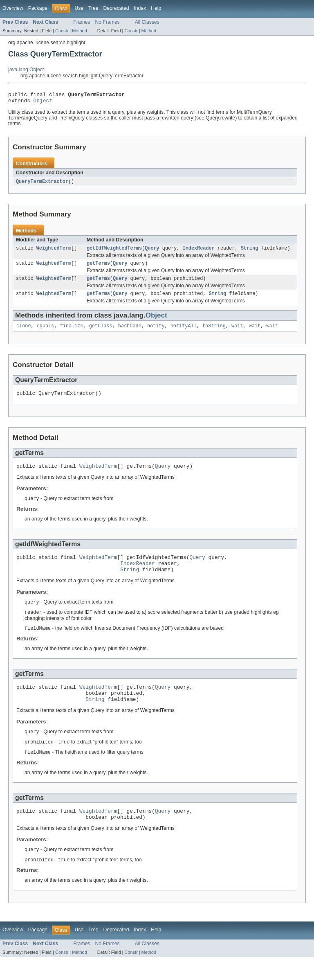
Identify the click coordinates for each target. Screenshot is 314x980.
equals (46, 333)
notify (156, 333)
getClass (101, 333)
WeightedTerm (54, 252)
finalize (72, 333)
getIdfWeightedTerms (114, 252)
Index (140, 8)
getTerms (98, 268)
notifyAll (184, 333)
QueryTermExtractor (42, 184)
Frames (82, 22)
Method (79, 31)
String (250, 252)
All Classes (147, 22)
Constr (62, 31)
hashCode (130, 333)
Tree (93, 8)
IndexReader (199, 252)
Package (38, 8)
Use (79, 8)
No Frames (108, 22)
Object (43, 103)
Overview (13, 8)
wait (237, 333)
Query (152, 252)
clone (24, 333)
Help (156, 8)
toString (214, 333)
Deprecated (116, 8)
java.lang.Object (26, 70)
